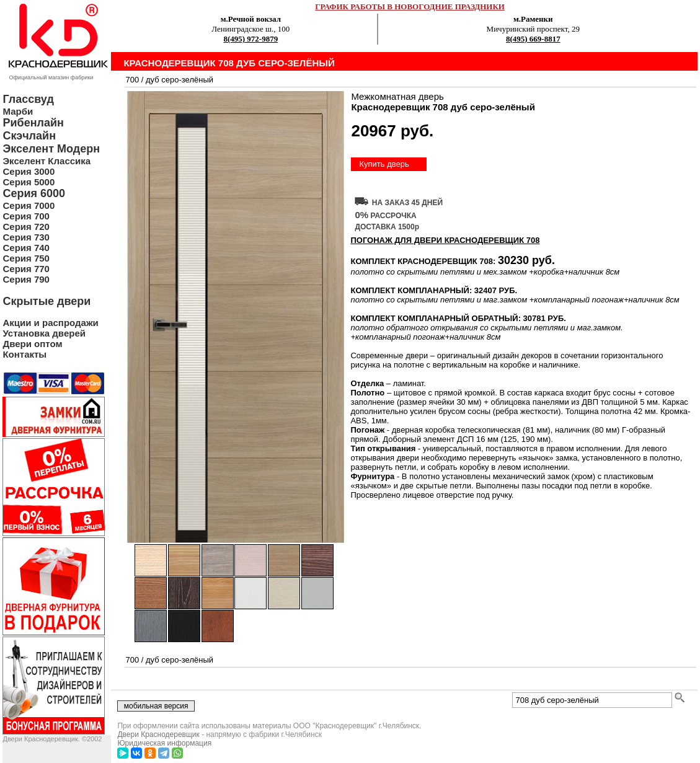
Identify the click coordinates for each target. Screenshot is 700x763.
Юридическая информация (164, 743)
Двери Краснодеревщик (158, 734)
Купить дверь (384, 164)
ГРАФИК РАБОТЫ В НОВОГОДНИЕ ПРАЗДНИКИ (410, 7)
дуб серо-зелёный (179, 80)
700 (132, 80)
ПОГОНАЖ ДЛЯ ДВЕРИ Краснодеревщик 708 (445, 240)
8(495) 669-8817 (533, 39)
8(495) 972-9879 (250, 39)
